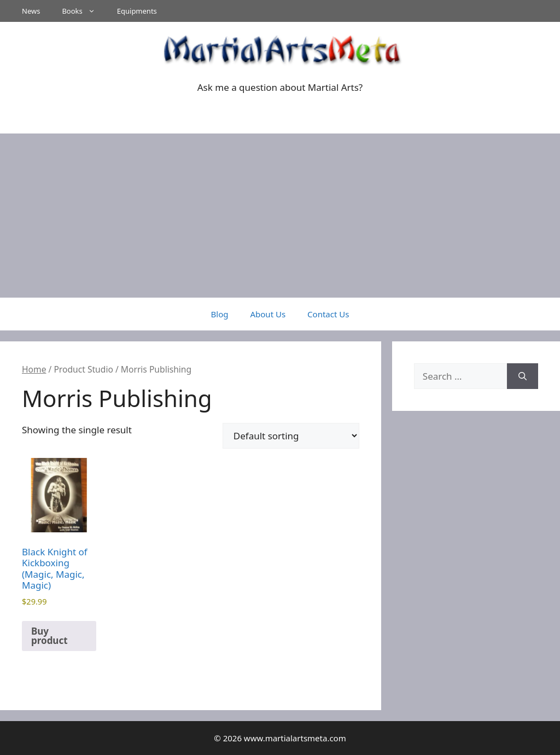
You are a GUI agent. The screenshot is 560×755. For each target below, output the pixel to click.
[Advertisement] (280, 216)
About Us (268, 314)
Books (84, 11)
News (31, 11)
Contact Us (328, 314)
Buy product (49, 636)
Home (34, 369)
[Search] (523, 376)
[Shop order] (291, 436)
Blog (220, 314)
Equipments (137, 11)
